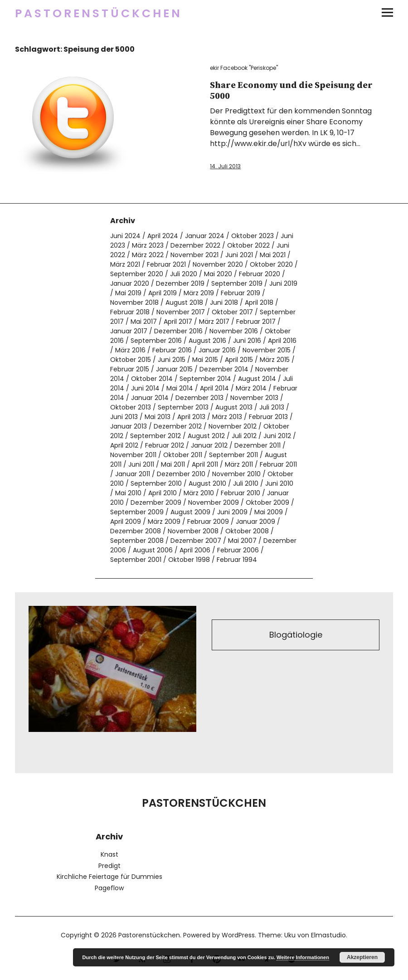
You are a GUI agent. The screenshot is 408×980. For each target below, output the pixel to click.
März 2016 (130, 350)
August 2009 (190, 512)
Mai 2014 (180, 388)
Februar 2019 (240, 293)
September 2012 (155, 436)
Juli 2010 (246, 483)
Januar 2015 (174, 369)
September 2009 (137, 512)
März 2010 (199, 493)
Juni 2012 (277, 436)
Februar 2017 (256, 322)
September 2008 (137, 541)
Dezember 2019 (180, 283)
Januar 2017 (129, 331)
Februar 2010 (240, 493)
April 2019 (163, 293)
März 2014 (251, 388)
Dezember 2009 (156, 502)
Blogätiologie (296, 635)
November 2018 (134, 302)
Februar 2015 (130, 369)
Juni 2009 (232, 512)
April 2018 (259, 302)
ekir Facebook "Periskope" (244, 68)
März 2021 (125, 264)
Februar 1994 (237, 560)
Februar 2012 (165, 445)
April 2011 (205, 464)
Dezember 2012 (178, 426)
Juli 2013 (272, 407)
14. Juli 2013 (225, 166)
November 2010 (236, 474)
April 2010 (163, 493)
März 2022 (148, 255)
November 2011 (133, 455)
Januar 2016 (217, 350)
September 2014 (205, 379)
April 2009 (126, 522)
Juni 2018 (224, 302)
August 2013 (234, 407)
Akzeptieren (362, 957)
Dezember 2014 (224, 369)
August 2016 (207, 341)
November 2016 (234, 331)
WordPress (238, 935)
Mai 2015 (205, 360)
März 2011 (239, 464)
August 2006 (153, 550)
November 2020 (218, 264)
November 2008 (193, 531)
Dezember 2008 (136, 531)
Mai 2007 (242, 541)
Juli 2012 (244, 436)
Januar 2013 (129, 426)
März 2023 (148, 245)
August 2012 (206, 436)
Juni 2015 (172, 360)
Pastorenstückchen (99, 13)
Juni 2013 (124, 417)
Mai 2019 (128, 293)
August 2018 (184, 302)
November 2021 (194, 255)
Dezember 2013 (199, 398)
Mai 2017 (144, 322)
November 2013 (254, 398)
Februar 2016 (172, 350)
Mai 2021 (273, 255)
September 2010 (156, 483)
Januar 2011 (133, 474)
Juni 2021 (239, 255)
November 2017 (181, 312)
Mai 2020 (218, 274)
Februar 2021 (166, 264)
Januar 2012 (209, 445)
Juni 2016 (247, 341)
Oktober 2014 (152, 379)
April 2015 (239, 360)
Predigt (109, 866)
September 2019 (237, 283)
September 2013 (183, 407)
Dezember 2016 (178, 331)
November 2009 (214, 502)
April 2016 (282, 341)
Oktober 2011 (183, 455)
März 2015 (275, 360)
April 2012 (124, 445)
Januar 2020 (130, 283)
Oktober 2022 (248, 245)
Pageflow (109, 888)
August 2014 (257, 379)
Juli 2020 (184, 274)
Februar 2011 (278, 464)
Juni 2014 (145, 388)
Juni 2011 (141, 464)
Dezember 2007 (196, 541)
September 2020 (137, 274)
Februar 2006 (238, 550)
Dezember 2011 (257, 445)
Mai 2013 (158, 417)
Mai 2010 (128, 493)
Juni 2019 (283, 283)
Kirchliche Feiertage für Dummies (109, 877)
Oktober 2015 (131, 360)
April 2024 (163, 236)
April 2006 (195, 550)
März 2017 (214, 322)
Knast (109, 854)
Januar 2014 (150, 398)
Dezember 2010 (181, 474)
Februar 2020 (260, 274)
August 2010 (207, 483)
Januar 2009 (255, 522)
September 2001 (136, 560)
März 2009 (164, 522)
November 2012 (233, 426)
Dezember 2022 (195, 245)
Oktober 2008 (247, 531)
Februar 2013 (268, 417)
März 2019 (199, 293)
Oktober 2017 (232, 312)
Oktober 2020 (271, 264)
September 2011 (233, 455)
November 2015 (267, 350)
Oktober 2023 (253, 236)
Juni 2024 (125, 236)
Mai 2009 (269, 512)
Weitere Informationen (303, 957)
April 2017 (178, 322)
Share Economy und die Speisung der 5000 (291, 91)
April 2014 (214, 388)
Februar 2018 (130, 312)
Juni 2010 (279, 483)
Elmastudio (328, 935)
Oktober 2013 (131, 407)
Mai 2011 (173, 464)
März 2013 (227, 417)
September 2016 (156, 341)
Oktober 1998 (189, 560)
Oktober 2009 (267, 502)
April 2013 (191, 417)
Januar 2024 (205, 236)
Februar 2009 (208, 522)
